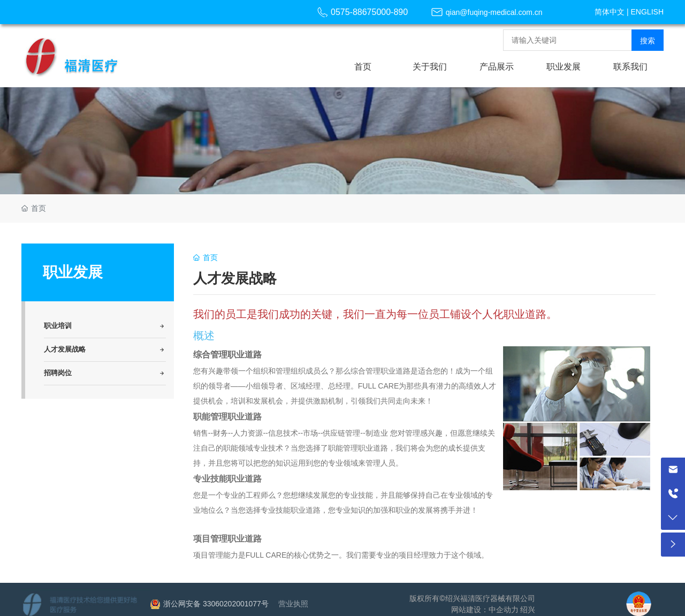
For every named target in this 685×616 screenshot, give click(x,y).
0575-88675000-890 (369, 12)
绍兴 (528, 610)
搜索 (648, 41)
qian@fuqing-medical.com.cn (494, 12)
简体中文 (610, 12)
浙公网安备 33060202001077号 (216, 604)
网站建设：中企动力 (485, 610)
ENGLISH (647, 12)
